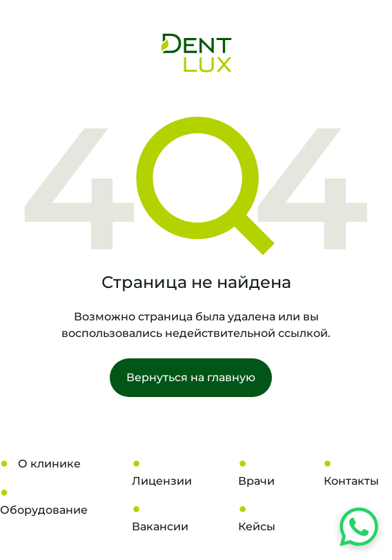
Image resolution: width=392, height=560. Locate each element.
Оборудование (44, 510)
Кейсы (257, 527)
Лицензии (162, 481)
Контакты (351, 481)
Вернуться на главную (191, 377)
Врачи (256, 481)
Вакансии (160, 527)
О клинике (49, 464)
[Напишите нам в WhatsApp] (359, 527)
